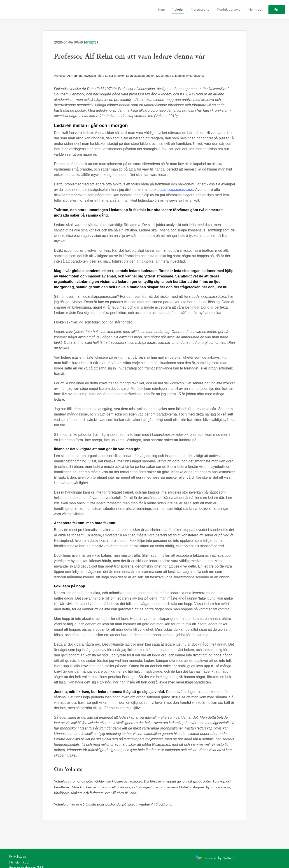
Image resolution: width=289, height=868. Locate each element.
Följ (277, 10)
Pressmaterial (200, 9)
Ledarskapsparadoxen (175, 190)
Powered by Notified (214, 858)
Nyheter (178, 9)
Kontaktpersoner (229, 9)
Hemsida (255, 9)
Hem (161, 9)
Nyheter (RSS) (19, 862)
